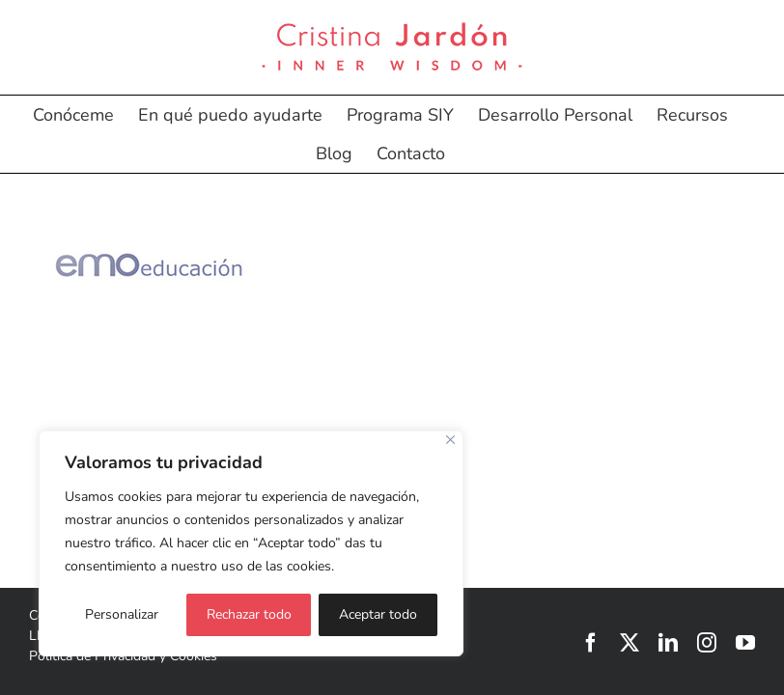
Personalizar (122, 614)
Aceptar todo (378, 614)
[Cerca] (450, 440)
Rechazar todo (249, 614)
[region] (251, 543)
